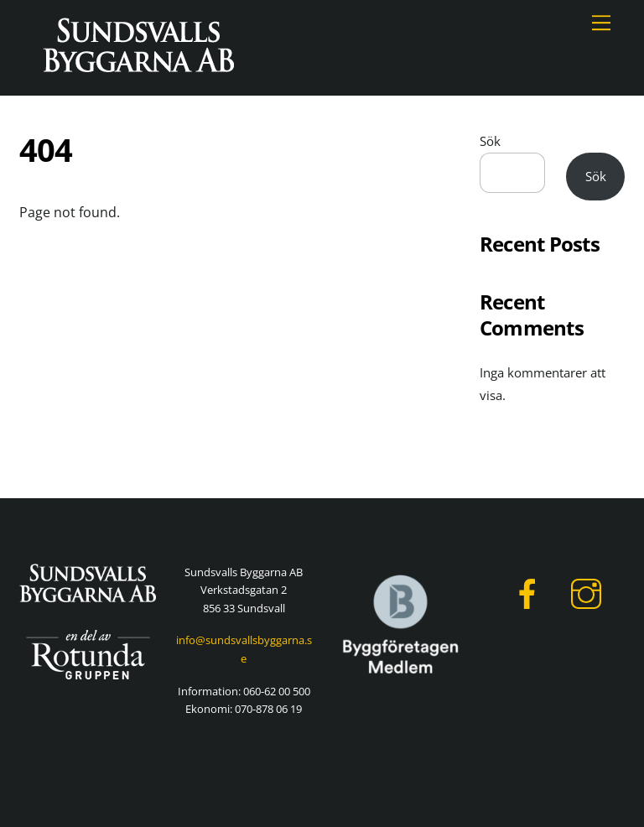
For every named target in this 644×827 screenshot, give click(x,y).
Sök (490, 141)
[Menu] (601, 23)
